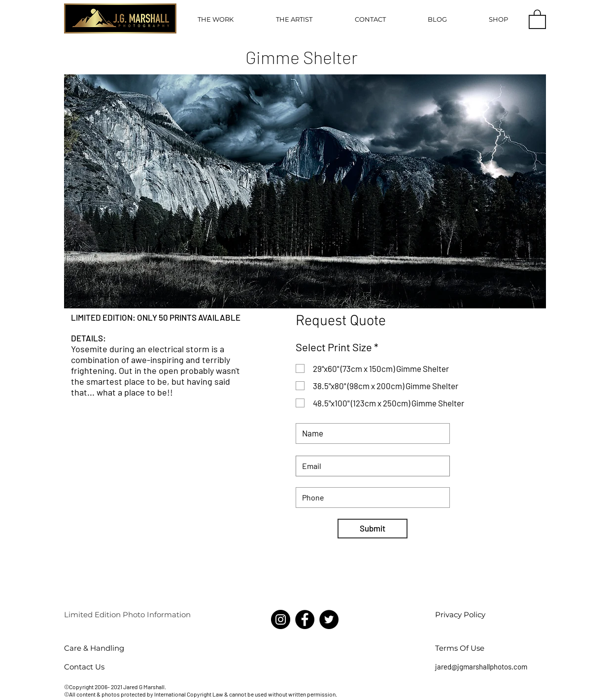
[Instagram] (281, 619)
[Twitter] (329, 619)
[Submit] (373, 529)
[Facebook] (305, 619)
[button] (216, 19)
